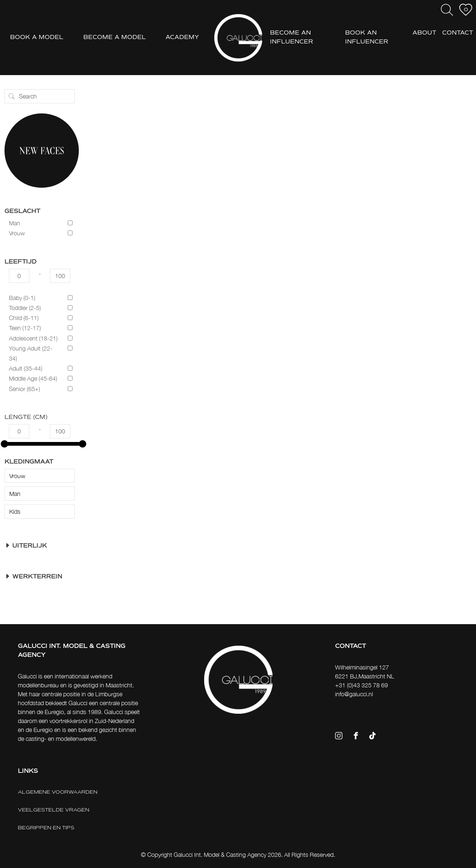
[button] (40, 546)
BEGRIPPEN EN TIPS (46, 828)
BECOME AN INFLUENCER (292, 38)
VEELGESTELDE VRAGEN (54, 810)
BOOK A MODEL (37, 38)
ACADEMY (182, 38)
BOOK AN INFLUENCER (367, 38)
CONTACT (458, 33)
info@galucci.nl (354, 694)
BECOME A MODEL (115, 38)
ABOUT (424, 33)
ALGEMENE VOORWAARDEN (58, 792)
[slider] (4, 444)
